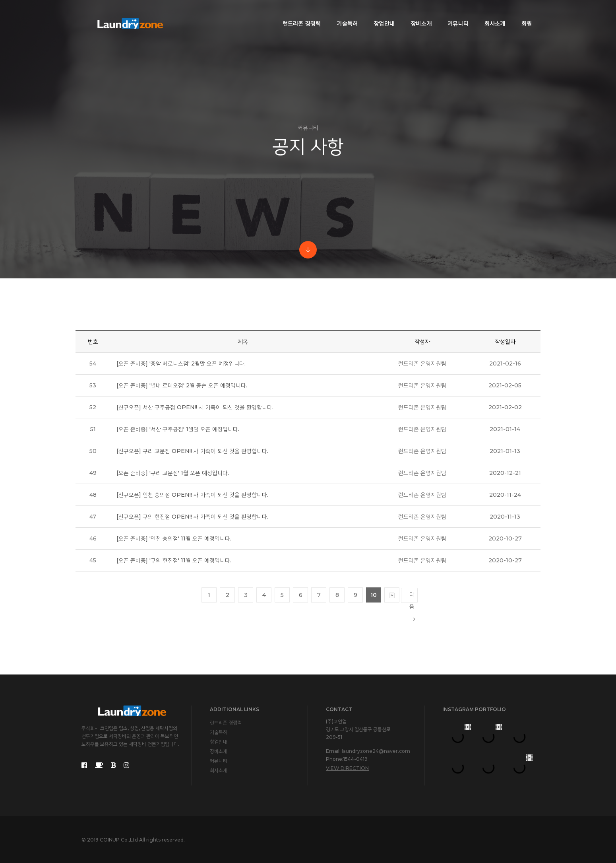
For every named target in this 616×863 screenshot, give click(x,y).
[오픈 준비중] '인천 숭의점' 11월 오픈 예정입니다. (174, 538)
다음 (412, 597)
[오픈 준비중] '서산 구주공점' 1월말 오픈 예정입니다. (178, 429)
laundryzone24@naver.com (376, 751)
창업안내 (379, 14)
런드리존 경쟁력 (297, 14)
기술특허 (342, 14)
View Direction (347, 768)
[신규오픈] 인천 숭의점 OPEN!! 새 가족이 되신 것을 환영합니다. (192, 495)
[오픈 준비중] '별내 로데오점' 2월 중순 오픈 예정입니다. (182, 385)
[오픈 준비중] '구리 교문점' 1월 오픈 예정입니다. (173, 473)
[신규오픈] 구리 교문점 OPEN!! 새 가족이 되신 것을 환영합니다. (192, 451)
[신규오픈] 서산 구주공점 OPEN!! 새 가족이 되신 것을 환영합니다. (195, 407)
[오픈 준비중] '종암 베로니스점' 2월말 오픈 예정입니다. (181, 363)
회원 (521, 14)
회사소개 (490, 14)
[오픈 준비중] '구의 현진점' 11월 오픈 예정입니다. (174, 560)
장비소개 (416, 14)
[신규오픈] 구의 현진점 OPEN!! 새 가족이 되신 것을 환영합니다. (192, 517)
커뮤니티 (453, 14)
